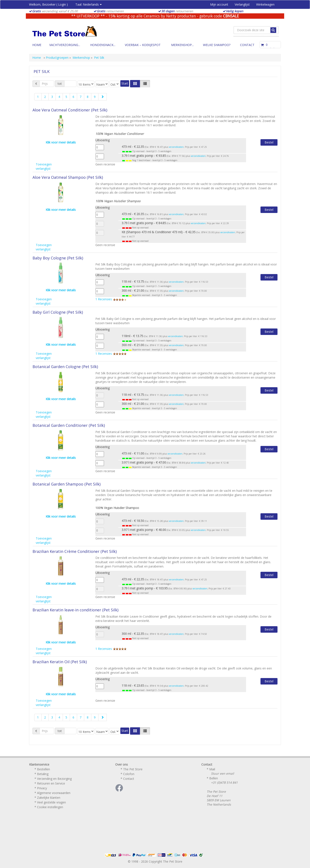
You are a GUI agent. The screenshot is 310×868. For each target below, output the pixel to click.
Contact (247, 45)
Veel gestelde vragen (51, 802)
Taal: (88, 4)
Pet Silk (99, 58)
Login (62, 4)
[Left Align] (135, 84)
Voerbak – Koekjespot (143, 45)
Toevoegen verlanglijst (44, 166)
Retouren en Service (51, 783)
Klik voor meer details (61, 142)
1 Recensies (111, 299)
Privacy (42, 788)
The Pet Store (133, 769)
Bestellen (43, 769)
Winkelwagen (265, 4)
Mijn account (219, 4)
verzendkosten (176, 147)
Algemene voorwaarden (54, 793)
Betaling (43, 774)
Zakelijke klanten (49, 798)
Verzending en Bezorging (54, 779)
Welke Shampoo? (217, 45)
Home (37, 45)
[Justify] (145, 84)
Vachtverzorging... (65, 45)
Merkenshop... (182, 45)
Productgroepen (57, 58)
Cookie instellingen (50, 807)
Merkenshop (81, 58)
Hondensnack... (103, 45)
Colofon (129, 774)
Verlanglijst (242, 4)
